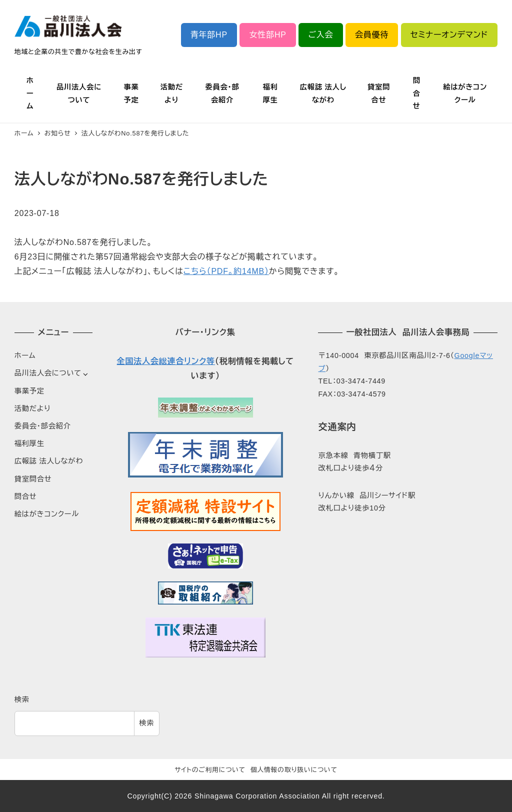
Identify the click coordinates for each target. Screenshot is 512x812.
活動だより (33, 408)
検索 (22, 699)
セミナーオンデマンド (449, 35)
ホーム (25, 355)
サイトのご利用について (210, 770)
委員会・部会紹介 (43, 426)
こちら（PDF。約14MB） (226, 271)
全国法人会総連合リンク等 (166, 361)
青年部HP (209, 35)
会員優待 (372, 35)
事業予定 (29, 391)
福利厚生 (29, 443)
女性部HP (268, 35)
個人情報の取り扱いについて (294, 770)
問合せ (26, 496)
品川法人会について (48, 373)
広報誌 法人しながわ (49, 461)
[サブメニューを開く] (85, 374)
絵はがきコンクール (47, 514)
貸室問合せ (33, 479)
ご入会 (320, 35)
